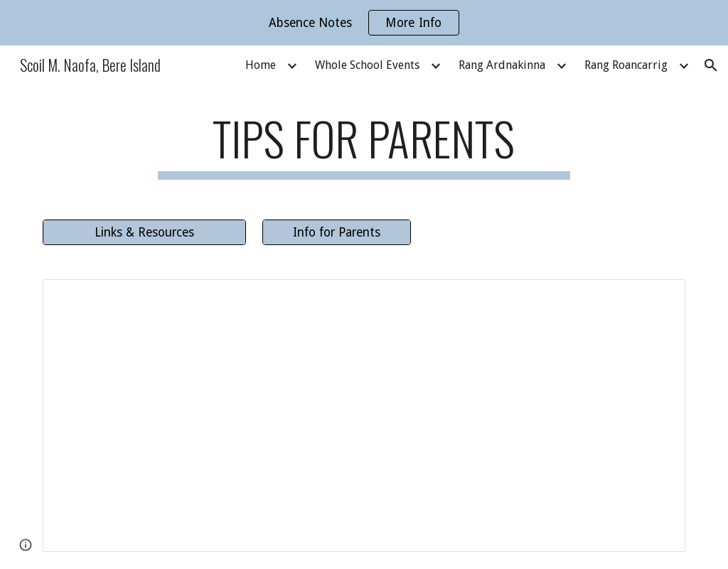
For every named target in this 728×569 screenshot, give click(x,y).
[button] (711, 65)
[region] (364, 23)
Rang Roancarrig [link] (626, 65)
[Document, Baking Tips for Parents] (364, 416)
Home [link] (261, 65)
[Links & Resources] (144, 232)
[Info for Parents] (337, 232)
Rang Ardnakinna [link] (502, 65)
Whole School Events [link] (367, 65)
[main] (364, 145)
